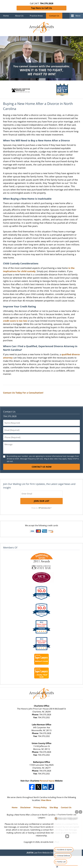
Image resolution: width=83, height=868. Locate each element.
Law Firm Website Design (42, 853)
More (78, 16)
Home (6, 16)
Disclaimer (25, 807)
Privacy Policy (40, 807)
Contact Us (54, 16)
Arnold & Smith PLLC (50, 842)
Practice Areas (36, 16)
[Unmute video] (68, 836)
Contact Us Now (42, 467)
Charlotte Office (42, 706)
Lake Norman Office (41, 725)
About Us (19, 16)
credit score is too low (15, 321)
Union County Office (41, 743)
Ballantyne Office (42, 762)
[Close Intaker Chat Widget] (80, 812)
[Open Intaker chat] (57, 867)
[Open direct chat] (77, 812)
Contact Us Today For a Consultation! (23, 393)
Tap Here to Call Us (41, 8)
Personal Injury (47, 781)
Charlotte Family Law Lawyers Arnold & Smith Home (41, 27)
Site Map (54, 807)
